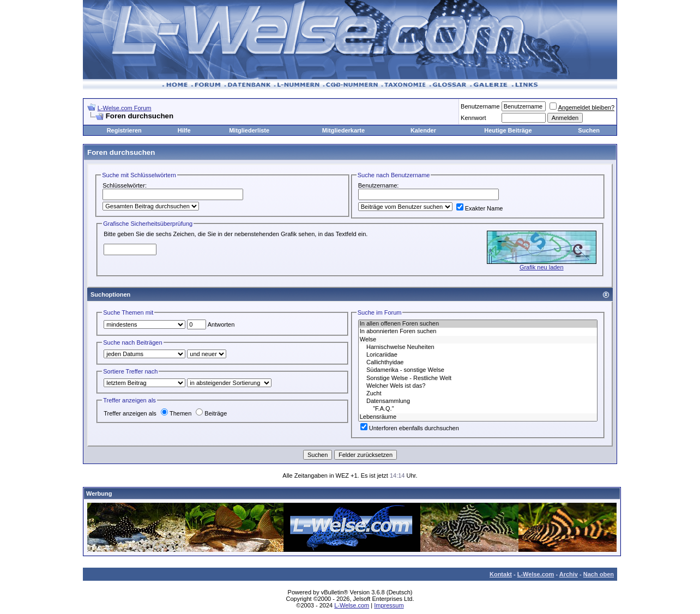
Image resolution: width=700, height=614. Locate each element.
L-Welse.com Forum (125, 108)
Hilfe (184, 130)
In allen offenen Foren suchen (478, 324)
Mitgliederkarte (343, 130)
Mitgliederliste (249, 130)
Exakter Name (480, 208)
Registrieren (124, 130)
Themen (176, 413)
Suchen (589, 130)
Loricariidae (478, 355)
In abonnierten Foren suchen (478, 332)
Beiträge (211, 413)
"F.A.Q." (478, 409)
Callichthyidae (478, 363)
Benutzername (480, 106)
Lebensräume (478, 417)
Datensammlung (478, 401)
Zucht (478, 394)
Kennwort (473, 118)
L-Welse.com (536, 574)
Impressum (389, 605)
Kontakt (501, 574)
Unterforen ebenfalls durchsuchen (410, 428)
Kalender (423, 130)
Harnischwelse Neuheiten (478, 347)
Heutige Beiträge (508, 130)
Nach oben (599, 574)
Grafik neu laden (542, 267)
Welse (478, 340)
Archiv (569, 574)
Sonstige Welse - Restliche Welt (478, 378)
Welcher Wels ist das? (478, 386)
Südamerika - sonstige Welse (478, 370)
